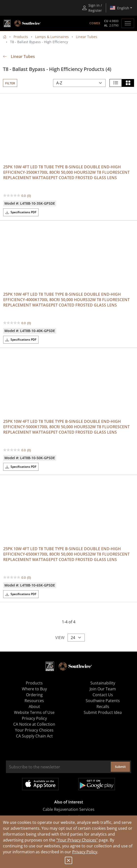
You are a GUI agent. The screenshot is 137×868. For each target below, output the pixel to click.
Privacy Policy (85, 852)
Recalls (103, 707)
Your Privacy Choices (34, 730)
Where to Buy (34, 689)
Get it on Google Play (97, 784)
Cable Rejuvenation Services (69, 809)
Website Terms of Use (34, 712)
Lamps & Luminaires (52, 37)
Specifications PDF (21, 212)
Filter (10, 83)
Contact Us (103, 695)
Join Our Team (103, 689)
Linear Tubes (87, 37)
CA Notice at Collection (34, 724)
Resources (34, 701)
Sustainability (103, 683)
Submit (120, 767)
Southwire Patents (103, 701)
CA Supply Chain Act (34, 736)
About (34, 707)
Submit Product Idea (103, 712)
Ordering (34, 695)
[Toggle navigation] (128, 23)
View (60, 638)
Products (21, 37)
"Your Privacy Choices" (77, 840)
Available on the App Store (40, 784)
